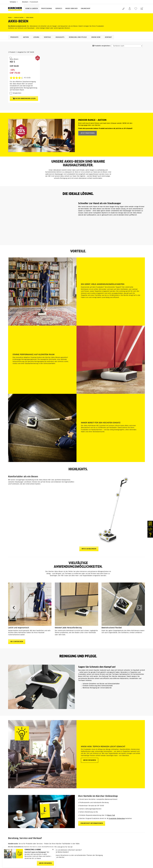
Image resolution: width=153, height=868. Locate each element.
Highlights (60, 37)
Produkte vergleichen (101, 46)
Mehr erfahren (90, 737)
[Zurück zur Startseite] (16, 9)
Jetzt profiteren (88, 133)
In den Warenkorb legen (24, 99)
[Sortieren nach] (127, 46)
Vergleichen (17, 93)
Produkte (14, 37)
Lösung (36, 37)
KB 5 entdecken (17, 618)
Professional (47, 9)
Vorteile (47, 37)
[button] (14, 584)
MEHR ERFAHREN (45, 863)
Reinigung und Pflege (78, 37)
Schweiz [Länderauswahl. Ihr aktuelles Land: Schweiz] (14, 2)
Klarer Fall (111, 792)
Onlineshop (86, 9)
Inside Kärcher (71, 9)
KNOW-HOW (96, 37)
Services (59, 9)
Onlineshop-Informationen (92, 800)
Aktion (26, 37)
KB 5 (12, 62)
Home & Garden (32, 9)
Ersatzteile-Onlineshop (117, 795)
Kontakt (108, 37)
